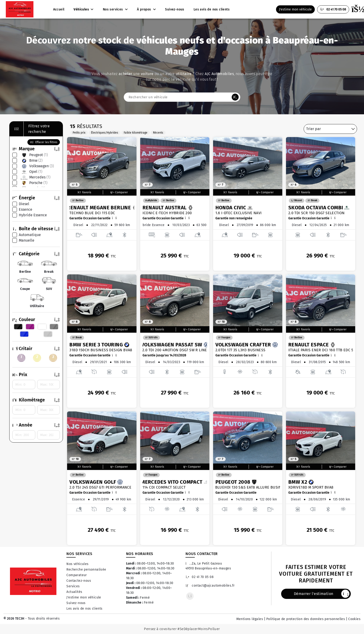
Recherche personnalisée (86, 570)
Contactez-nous (79, 581)
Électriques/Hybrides (105, 133)
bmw (31, 161)
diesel (24, 204)
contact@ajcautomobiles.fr (210, 586)
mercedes (35, 177)
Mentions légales (250, 619)
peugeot (33, 155)
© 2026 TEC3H (14, 619)
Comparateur (76, 575)
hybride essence (33, 215)
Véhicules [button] (82, 9)
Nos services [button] (113, 9)
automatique (30, 235)
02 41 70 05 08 (200, 577)
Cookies (354, 619)
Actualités (74, 592)
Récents (158, 133)
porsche (33, 183)
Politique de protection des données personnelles (306, 619)
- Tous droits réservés (42, 619)
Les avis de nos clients (84, 609)
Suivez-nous (76, 603)
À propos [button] (145, 9)
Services (73, 586)
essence (26, 209)
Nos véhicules (77, 564)
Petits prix (79, 133)
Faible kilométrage (136, 133)
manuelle (27, 240)
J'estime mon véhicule (84, 597)
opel (31, 172)
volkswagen (36, 166)
